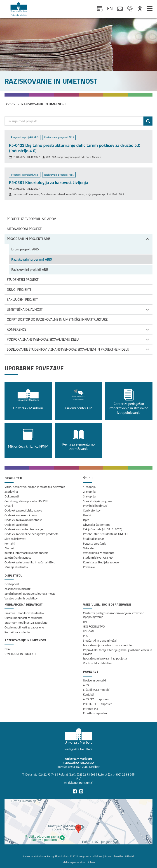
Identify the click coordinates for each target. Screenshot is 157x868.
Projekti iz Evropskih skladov (31, 219)
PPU (86, 636)
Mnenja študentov (16, 567)
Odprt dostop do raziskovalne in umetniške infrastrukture (57, 319)
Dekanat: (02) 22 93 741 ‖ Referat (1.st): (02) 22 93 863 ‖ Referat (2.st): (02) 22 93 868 (80, 775)
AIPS (86, 685)
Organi (9, 506)
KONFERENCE (80, 329)
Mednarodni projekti (25, 229)
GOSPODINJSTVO (94, 627)
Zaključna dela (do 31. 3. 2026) (103, 529)
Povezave (89, 567)
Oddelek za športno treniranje (24, 529)
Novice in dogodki (95, 680)
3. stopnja (89, 496)
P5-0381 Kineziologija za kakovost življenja (49, 182)
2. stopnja (89, 492)
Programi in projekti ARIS (80, 239)
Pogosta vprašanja (95, 544)
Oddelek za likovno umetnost (23, 520)
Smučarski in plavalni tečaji (100, 641)
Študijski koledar (94, 539)
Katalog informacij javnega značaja (26, 553)
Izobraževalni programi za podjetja (105, 658)
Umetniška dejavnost (80, 309)
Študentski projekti (23, 280)
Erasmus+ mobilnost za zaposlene (26, 623)
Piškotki (129, 856)
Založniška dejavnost (18, 558)
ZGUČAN (89, 631)
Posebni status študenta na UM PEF (106, 534)
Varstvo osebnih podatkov (21, 598)
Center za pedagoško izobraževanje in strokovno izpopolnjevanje (114, 615)
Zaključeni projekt (22, 299)
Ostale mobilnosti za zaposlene (24, 627)
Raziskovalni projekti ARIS (30, 270)
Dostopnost (12, 584)
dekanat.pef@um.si (81, 783)
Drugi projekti (19, 290)
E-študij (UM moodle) (97, 690)
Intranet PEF (91, 709)
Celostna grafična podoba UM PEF (26, 501)
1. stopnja (89, 487)
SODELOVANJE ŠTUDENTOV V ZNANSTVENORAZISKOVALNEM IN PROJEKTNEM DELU (80, 349)
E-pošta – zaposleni (95, 713)
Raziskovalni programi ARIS (32, 259)
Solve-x (91, 862)
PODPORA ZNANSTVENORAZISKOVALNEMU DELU (80, 339)
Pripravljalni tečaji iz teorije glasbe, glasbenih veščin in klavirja (118, 652)
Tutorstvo (89, 548)
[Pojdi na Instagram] (81, 791)
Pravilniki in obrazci (95, 506)
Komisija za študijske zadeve (101, 562)
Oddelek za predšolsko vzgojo (23, 510)
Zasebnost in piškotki (18, 589)
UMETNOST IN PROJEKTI (20, 654)
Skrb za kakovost (15, 539)
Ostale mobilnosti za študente (23, 618)
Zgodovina (11, 492)
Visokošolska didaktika (97, 663)
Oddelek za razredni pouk (21, 515)
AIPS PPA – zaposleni (96, 699)
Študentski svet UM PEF (98, 558)
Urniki (87, 515)
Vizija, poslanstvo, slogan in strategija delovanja (35, 487)
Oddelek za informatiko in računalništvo (30, 562)
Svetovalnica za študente (99, 553)
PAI (85, 622)
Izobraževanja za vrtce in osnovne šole (107, 645)
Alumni (9, 548)
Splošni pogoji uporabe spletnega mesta (30, 594)
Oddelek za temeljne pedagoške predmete (32, 534)
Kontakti (10, 544)
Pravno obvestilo (114, 856)
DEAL (8, 649)
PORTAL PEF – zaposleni (98, 704)
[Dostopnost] (140, 9)
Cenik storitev (92, 510)
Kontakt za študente (17, 632)
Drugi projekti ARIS (25, 249)
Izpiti (86, 520)
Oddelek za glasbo (16, 525)
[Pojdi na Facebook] (75, 791)
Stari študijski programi (98, 501)
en (110, 8)
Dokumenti (12, 496)
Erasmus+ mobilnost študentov (24, 613)
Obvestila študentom (96, 525)
